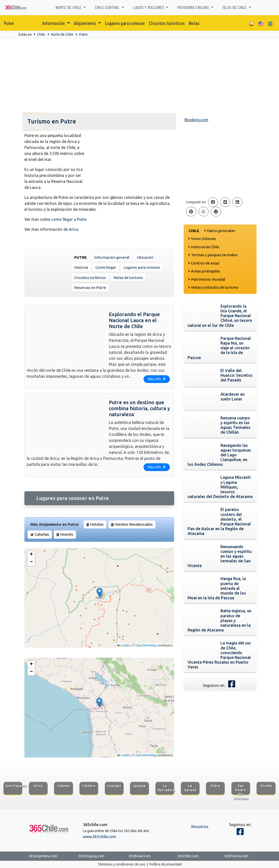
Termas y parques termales (214, 255)
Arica (73, 229)
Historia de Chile (205, 247)
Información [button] (54, 23)
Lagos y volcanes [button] (149, 7)
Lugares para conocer (125, 23)
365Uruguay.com (91, 856)
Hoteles (97, 524)
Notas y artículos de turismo (215, 287)
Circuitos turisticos (167, 23)
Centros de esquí (205, 263)
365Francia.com (236, 856)
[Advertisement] (139, 76)
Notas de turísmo (128, 278)
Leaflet (123, 645)
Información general (112, 257)
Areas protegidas (206, 271)
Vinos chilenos (204, 239)
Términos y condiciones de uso (121, 864)
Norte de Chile (62, 34)
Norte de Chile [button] (69, 7)
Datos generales (221, 231)
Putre (9, 23)
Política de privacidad (165, 864)
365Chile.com (188, 856)
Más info (157, 379)
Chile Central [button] (108, 7)
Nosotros (200, 827)
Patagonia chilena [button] (194, 7)
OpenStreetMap (146, 645)
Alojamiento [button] (85, 23)
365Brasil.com (139, 856)
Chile (41, 34)
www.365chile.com (100, 837)
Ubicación (145, 257)
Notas (194, 23)
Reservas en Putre (90, 288)
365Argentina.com (43, 856)
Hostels (67, 534)
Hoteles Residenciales (134, 524)
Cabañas (42, 534)
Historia (81, 267)
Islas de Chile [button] (235, 7)
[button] (100, 593)
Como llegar (106, 267)
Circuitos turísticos (90, 278)
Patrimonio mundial (208, 279)
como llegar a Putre (69, 219)
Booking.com (196, 120)
